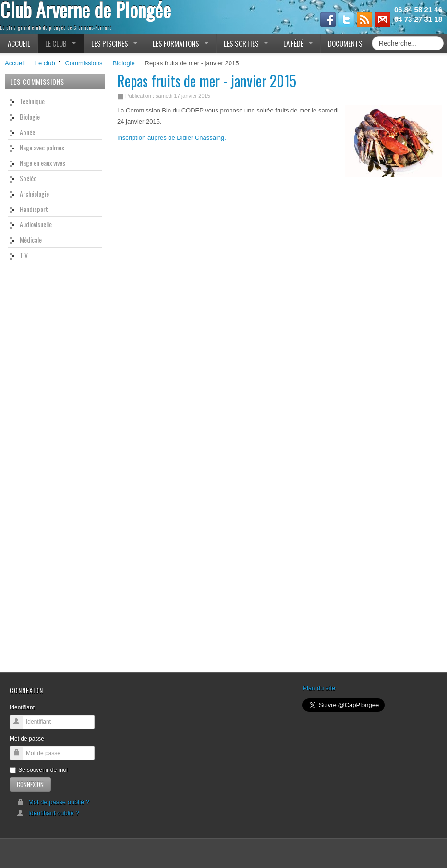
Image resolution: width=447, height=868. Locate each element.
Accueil (15, 63)
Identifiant (22, 707)
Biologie (123, 63)
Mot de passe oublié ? (53, 802)
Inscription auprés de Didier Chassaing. (172, 138)
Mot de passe (27, 739)
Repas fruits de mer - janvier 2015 (207, 81)
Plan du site (319, 688)
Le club (45, 63)
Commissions (84, 63)
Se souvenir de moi (39, 770)
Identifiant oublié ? (48, 813)
